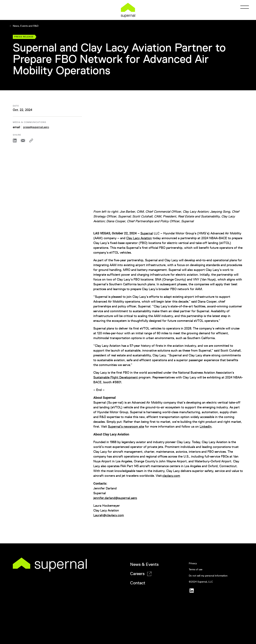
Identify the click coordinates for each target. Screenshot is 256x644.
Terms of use (196, 569)
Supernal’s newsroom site (126, 427)
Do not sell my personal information (208, 576)
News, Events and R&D (24, 26)
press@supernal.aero (36, 127)
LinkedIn (206, 427)
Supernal (147, 233)
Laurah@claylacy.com (109, 515)
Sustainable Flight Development (116, 377)
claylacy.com (171, 476)
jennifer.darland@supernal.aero (115, 498)
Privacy (193, 563)
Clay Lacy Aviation (139, 238)
